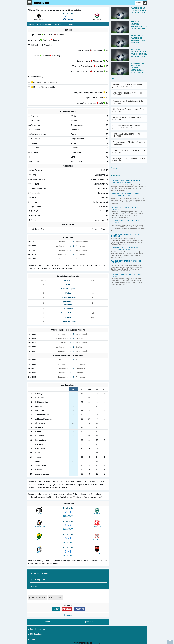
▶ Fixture (35, 586)
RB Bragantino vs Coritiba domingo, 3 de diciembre (129, 160)
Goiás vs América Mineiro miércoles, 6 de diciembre (129, 143)
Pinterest (67, 609)
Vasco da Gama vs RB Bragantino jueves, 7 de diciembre (127, 86)
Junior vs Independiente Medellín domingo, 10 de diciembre (126, 181)
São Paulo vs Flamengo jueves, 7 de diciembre (128, 110)
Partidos (70, 24)
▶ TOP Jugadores (38, 580)
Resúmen (31, 24)
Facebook (79, 609)
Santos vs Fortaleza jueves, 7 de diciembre (127, 118)
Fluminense (56, 598)
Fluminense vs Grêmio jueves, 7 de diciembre (128, 102)
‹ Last (47, 622)
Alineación (58, 24)
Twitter (56, 609)
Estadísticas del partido (44, 24)
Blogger (96, 643)
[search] (145, 3)
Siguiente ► (89, 622)
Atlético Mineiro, (39, 598)
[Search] (139, 3)
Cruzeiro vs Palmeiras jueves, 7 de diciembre (127, 94)
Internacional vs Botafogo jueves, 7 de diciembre (129, 151)
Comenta (68, 615)
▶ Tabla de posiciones (40, 573)
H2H (64, 24)
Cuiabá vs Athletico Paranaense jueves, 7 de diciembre (126, 127)
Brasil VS (41, 3)
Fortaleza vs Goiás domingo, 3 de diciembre (127, 135)
